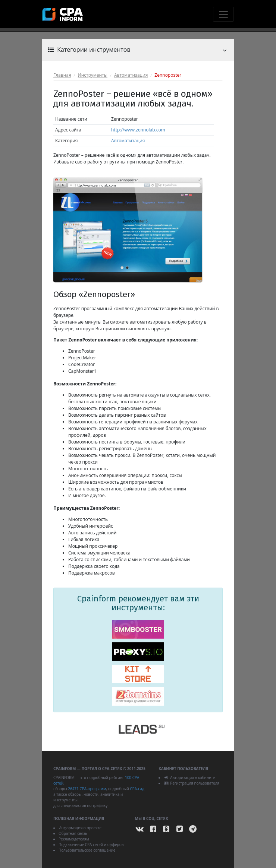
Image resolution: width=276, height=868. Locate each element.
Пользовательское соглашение (87, 850)
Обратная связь (73, 833)
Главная (62, 75)
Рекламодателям (74, 839)
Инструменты (93, 75)
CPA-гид (137, 789)
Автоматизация (131, 75)
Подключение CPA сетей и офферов (91, 845)
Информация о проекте (80, 828)
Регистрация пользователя (192, 783)
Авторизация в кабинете (189, 778)
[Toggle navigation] (223, 14)
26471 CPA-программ (87, 789)
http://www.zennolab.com (138, 130)
